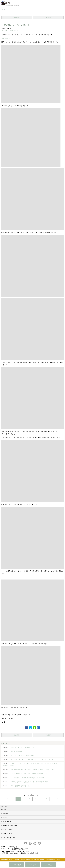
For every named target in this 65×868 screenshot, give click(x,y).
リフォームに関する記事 (10, 31)
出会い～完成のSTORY (10, 826)
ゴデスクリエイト (58, 860)
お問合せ (33, 865)
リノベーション (7, 821)
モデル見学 (48, 865)
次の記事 (48, 17)
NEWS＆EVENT (8, 834)
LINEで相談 (17, 865)
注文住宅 (5, 817)
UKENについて (7, 830)
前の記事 (17, 17)
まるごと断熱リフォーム (10, 838)
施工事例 (5, 813)
